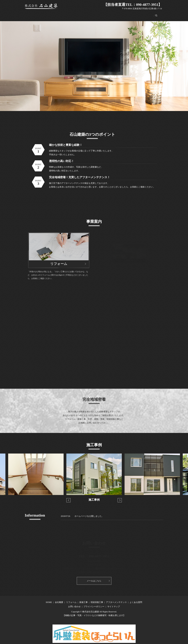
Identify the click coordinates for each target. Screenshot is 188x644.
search (153, 14)
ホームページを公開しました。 (89, 513)
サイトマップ (114, 603)
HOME (39, 14)
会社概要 (49, 14)
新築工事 (74, 14)
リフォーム (62, 14)
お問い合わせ (142, 14)
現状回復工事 (87, 14)
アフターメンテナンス (107, 14)
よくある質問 (126, 14)
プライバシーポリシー (94, 603)
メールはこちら (94, 578)
